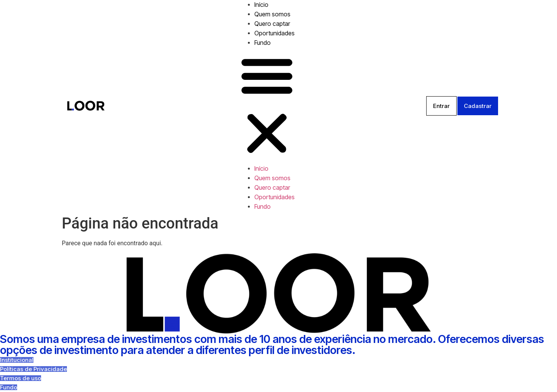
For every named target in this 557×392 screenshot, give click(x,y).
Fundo (263, 43)
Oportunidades (275, 33)
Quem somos (272, 14)
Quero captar (272, 24)
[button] (267, 106)
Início (261, 5)
